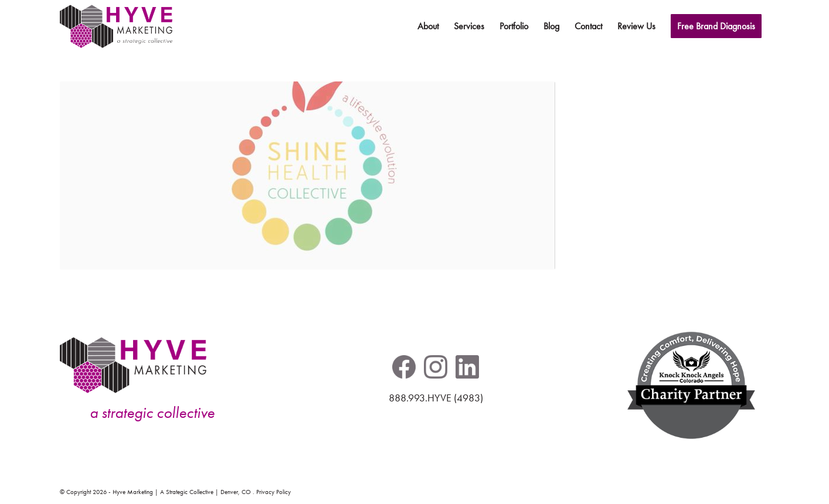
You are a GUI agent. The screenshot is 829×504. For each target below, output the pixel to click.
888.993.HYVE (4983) (436, 398)
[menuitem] (428, 26)
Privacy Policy (273, 492)
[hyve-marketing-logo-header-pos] (116, 26)
